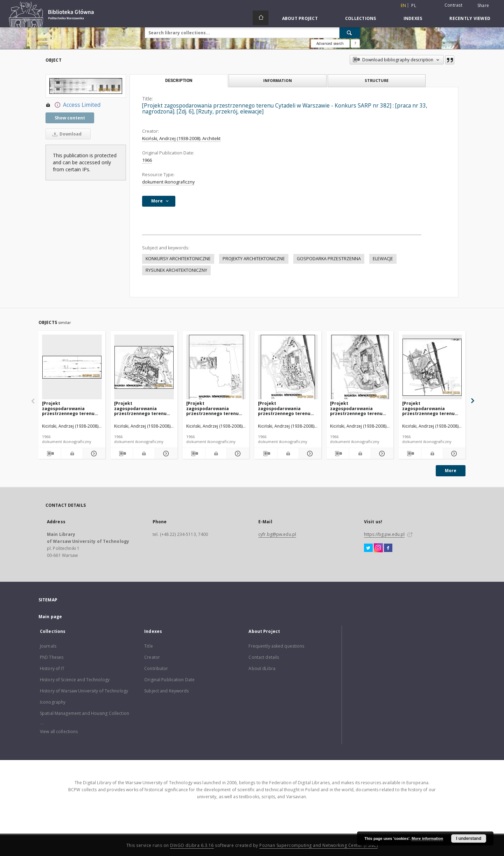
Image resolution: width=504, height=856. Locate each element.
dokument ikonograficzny (168, 182)
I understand (469, 838)
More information (427, 838)
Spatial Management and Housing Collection (85, 713)
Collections (361, 18)
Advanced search (330, 43)
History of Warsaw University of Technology (84, 691)
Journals (48, 646)
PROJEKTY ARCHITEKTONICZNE (254, 259)
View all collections (59, 731)
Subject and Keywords (166, 691)
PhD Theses (52, 657)
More (451, 471)
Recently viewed (470, 18)
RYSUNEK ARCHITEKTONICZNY (176, 270)
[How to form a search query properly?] (355, 43)
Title (149, 646)
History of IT (52, 668)
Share (483, 6)
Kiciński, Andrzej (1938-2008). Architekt (181, 139)
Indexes (413, 18)
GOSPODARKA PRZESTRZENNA (329, 259)
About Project (300, 18)
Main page (50, 617)
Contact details (264, 657)
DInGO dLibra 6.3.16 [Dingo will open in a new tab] (192, 845)
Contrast (453, 5)
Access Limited (73, 105)
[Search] (350, 33)
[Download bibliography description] (50, 454)
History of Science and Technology (75, 680)
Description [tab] (179, 81)
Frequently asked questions (276, 646)
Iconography (53, 702)
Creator (152, 657)
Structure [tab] (377, 80)
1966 (147, 160)
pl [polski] (414, 5)
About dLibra (262, 668)
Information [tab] (278, 80)
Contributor (156, 668)
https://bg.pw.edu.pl (384, 534)
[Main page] (261, 18)
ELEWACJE (383, 259)
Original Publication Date (169, 680)
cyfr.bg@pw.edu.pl (277, 534)
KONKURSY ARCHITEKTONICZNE (178, 259)
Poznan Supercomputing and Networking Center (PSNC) (318, 845)
